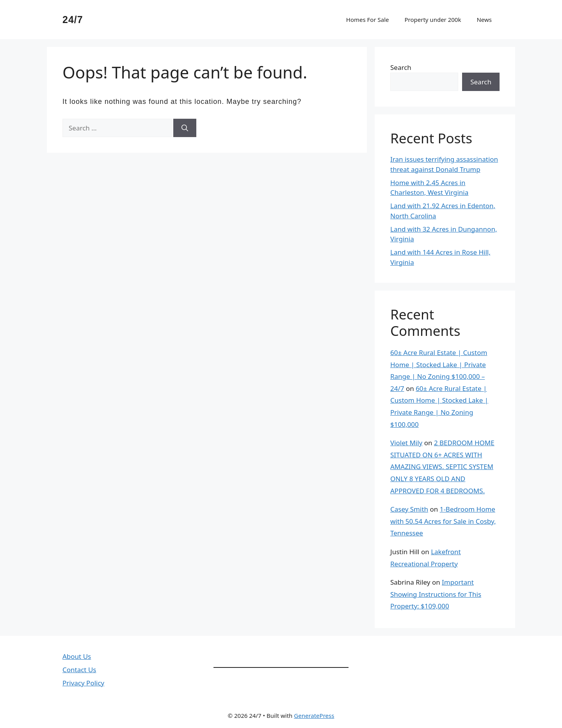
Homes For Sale (368, 20)
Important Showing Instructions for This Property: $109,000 (436, 594)
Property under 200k (433, 20)
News (484, 20)
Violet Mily (406, 443)
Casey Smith (409, 509)
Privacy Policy (83, 683)
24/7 (73, 20)
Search (401, 67)
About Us (77, 656)
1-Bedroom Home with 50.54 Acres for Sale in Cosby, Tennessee (443, 521)
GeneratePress (314, 716)
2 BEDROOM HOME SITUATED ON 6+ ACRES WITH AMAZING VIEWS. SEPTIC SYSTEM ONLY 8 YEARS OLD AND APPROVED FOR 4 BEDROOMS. (442, 467)
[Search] (185, 128)
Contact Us (79, 670)
